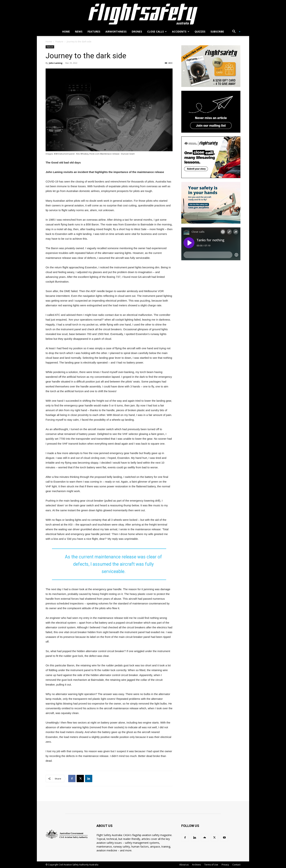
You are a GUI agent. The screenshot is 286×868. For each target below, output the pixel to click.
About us (184, 865)
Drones (137, 32)
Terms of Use (211, 865)
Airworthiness (116, 32)
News (79, 32)
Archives (196, 865)
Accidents (181, 32)
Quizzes (200, 32)
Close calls (157, 32)
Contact (236, 865)
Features (94, 32)
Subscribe (217, 32)
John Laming (56, 63)
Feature (59, 42)
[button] (235, 32)
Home (66, 32)
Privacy (225, 865)
